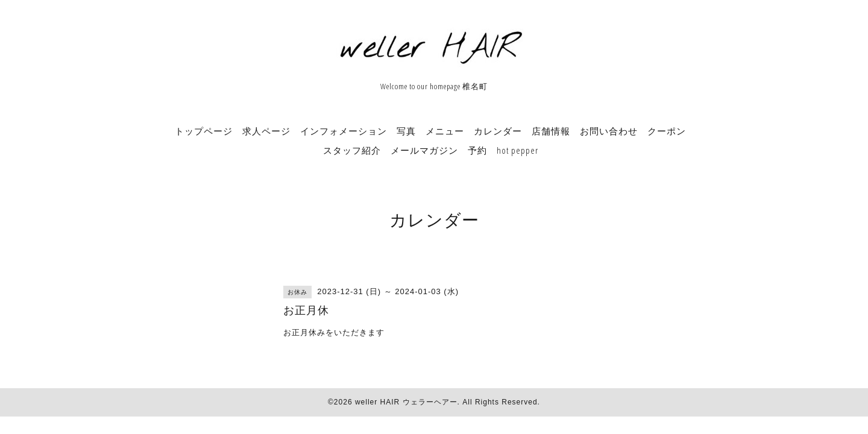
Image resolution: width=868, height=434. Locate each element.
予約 (477, 150)
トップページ (204, 131)
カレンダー (498, 131)
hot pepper (517, 150)
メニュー (445, 131)
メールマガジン (424, 150)
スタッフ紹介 (352, 150)
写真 (406, 131)
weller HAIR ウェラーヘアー (406, 402)
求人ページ (266, 131)
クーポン (667, 131)
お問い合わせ (609, 131)
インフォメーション (344, 131)
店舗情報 (551, 131)
